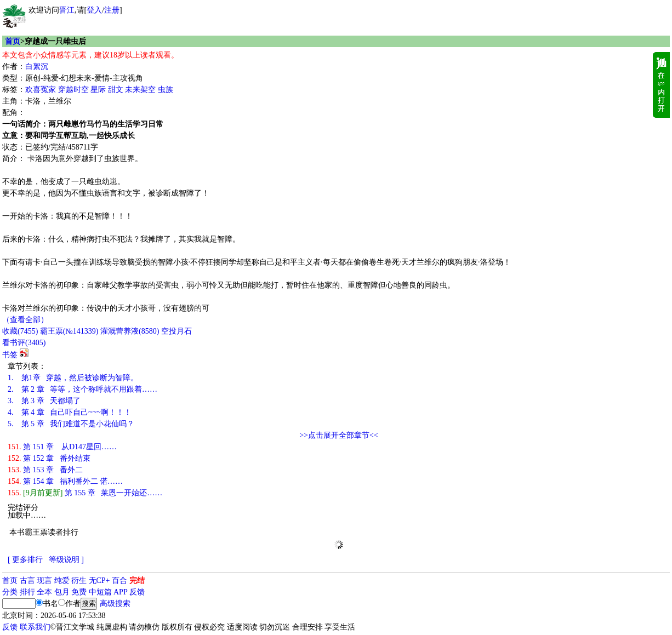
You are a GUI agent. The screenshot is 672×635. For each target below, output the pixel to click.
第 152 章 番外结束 (49, 458)
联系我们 (35, 627)
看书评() (24, 343)
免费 (79, 592)
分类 (10, 592)
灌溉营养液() (130, 331)
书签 (10, 355)
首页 (13, 41)
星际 (98, 90)
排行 (27, 592)
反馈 (137, 592)
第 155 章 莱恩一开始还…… (85, 493)
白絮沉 (37, 67)
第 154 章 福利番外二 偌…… (65, 481)
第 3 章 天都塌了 (44, 401)
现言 (44, 580)
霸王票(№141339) (69, 331)
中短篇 (100, 592)
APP (121, 592)
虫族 (166, 90)
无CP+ (99, 580)
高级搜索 (115, 603)
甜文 (116, 90)
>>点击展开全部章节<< (339, 435)
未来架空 (140, 90)
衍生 (79, 580)
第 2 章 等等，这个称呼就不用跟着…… (82, 389)
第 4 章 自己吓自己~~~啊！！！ (70, 412)
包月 (62, 592)
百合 (119, 580)
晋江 (67, 10)
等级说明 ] (66, 560)
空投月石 (176, 331)
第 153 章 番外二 (45, 470)
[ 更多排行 (25, 560)
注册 (112, 10)
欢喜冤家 (41, 90)
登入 (94, 10)
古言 (27, 580)
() (20, 331)
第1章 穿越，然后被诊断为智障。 (73, 378)
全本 (44, 592)
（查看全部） (25, 320)
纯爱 (62, 580)
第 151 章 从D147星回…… (62, 447)
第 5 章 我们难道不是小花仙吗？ (71, 424)
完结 (137, 580)
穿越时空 (73, 90)
